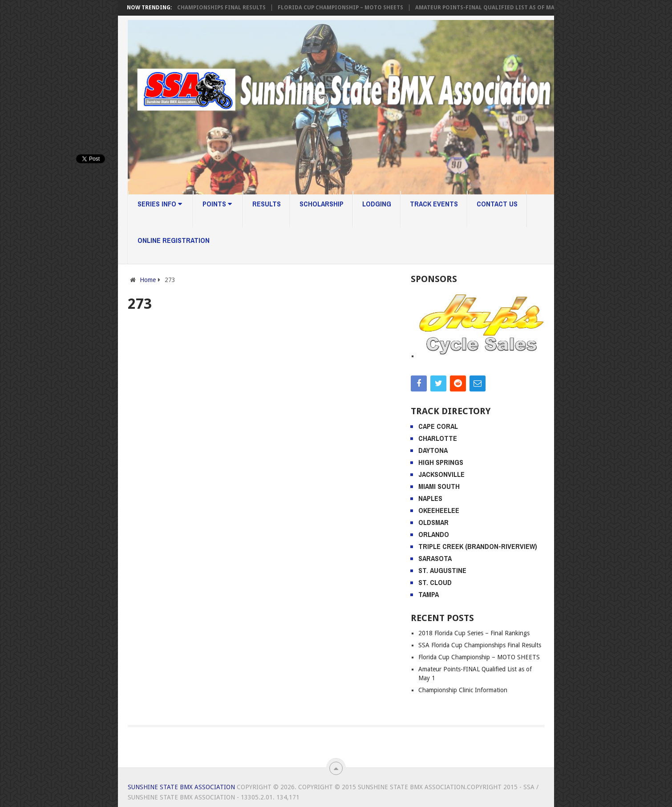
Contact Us (497, 204)
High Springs (441, 462)
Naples (430, 498)
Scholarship (322, 204)
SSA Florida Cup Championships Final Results (199, 8)
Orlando (434, 534)
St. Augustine (442, 570)
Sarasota (435, 558)
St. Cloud (435, 582)
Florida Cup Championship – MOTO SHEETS (343, 8)
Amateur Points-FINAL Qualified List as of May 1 (491, 8)
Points (217, 204)
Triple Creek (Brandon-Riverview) (478, 546)
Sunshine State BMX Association (181, 787)
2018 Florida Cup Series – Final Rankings (474, 633)
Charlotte (438, 438)
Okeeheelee (439, 510)
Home (148, 280)
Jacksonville (441, 474)
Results (267, 204)
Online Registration (174, 240)
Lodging (377, 204)
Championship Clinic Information (463, 690)
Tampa (429, 594)
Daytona (433, 450)
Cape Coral (438, 426)
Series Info (160, 204)
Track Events (434, 204)
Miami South (439, 486)
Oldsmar (433, 522)
